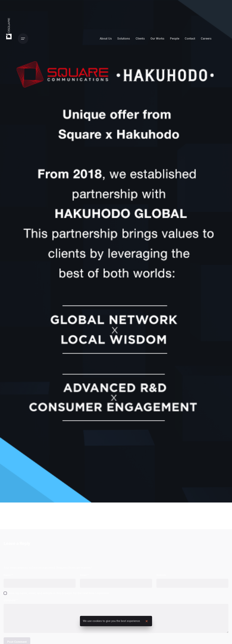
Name (8, 575)
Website (161, 575)
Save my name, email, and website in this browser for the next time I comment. (59, 593)
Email (84, 575)
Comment (11, 600)
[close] (147, 621)
